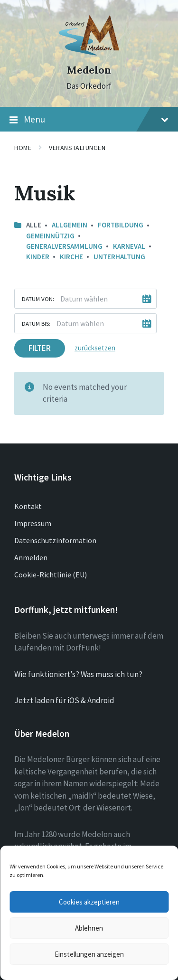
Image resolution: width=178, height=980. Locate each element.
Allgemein (70, 225)
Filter (40, 348)
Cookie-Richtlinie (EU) (51, 575)
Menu (89, 120)
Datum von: (38, 299)
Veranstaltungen (77, 148)
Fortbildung (121, 225)
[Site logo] (89, 53)
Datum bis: (36, 323)
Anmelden (31, 557)
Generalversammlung (64, 246)
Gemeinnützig (50, 236)
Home (23, 148)
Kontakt (28, 506)
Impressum (33, 523)
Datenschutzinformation (55, 540)
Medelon (89, 70)
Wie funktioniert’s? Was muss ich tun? (78, 674)
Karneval (129, 246)
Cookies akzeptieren (89, 902)
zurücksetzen (95, 348)
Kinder (38, 257)
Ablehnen (89, 928)
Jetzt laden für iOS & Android (64, 700)
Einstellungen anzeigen (89, 954)
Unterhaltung (119, 257)
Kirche (71, 257)
